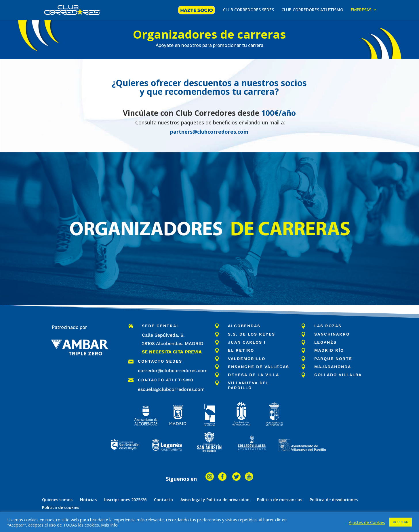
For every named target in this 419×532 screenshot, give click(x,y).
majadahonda (333, 367)
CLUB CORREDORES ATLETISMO (312, 10)
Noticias (88, 500)
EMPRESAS (361, 10)
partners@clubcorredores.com (209, 132)
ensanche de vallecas (259, 367)
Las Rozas (328, 326)
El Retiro (241, 350)
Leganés (325, 342)
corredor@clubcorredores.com (173, 371)
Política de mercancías (280, 500)
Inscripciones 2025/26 (125, 500)
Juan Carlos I (247, 342)
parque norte (333, 359)
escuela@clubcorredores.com (171, 389)
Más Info (109, 525)
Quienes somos (57, 500)
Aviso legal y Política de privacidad (215, 500)
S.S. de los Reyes (252, 334)
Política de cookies (61, 507)
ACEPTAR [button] (401, 522)
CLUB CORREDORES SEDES (248, 10)
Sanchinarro (332, 334)
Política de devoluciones (334, 500)
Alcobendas (244, 326)
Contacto (163, 500)
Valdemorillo (247, 359)
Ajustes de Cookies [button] (367, 522)
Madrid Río (329, 350)
